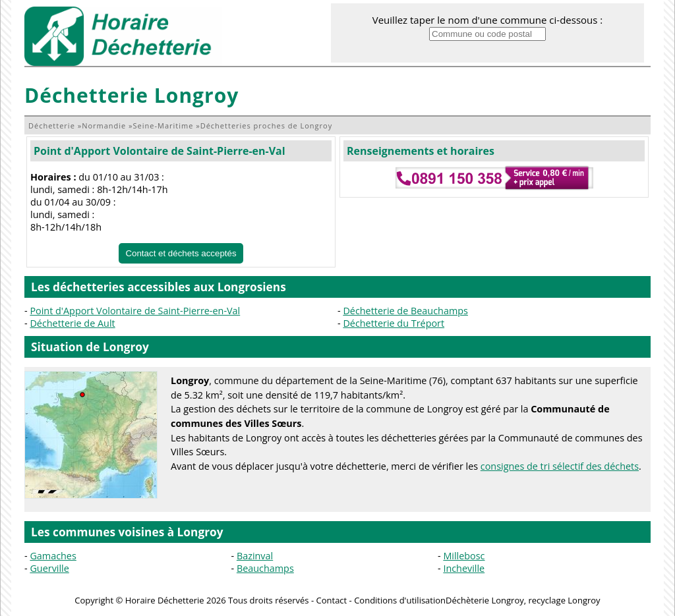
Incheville (464, 568)
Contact (332, 600)
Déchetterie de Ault (72, 323)
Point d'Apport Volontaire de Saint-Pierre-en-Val (160, 151)
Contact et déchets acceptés (181, 253)
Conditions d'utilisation (400, 600)
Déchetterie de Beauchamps (405, 311)
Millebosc (464, 556)
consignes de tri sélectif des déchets (560, 466)
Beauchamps (265, 568)
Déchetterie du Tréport (394, 323)
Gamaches (53, 556)
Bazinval (255, 556)
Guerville (49, 568)
